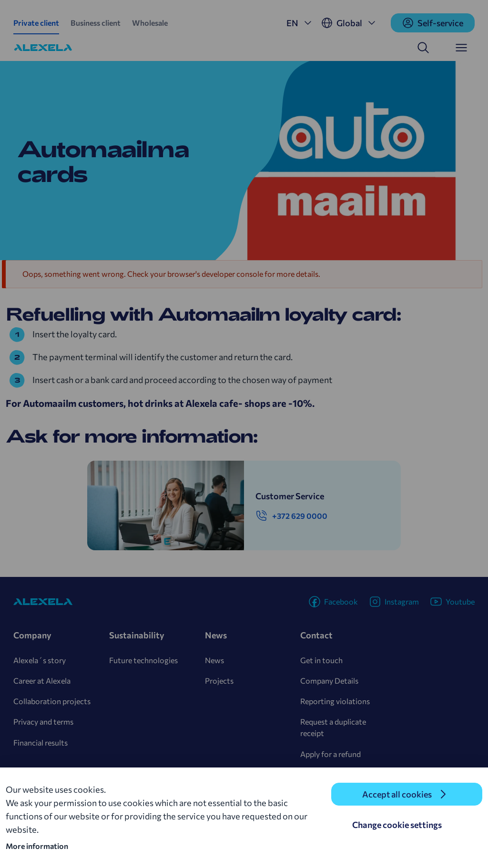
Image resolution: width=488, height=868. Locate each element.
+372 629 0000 (291, 516)
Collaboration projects (52, 701)
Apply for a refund (330, 754)
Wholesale (150, 23)
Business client (96, 23)
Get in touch (321, 660)
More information (37, 846)
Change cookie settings (397, 825)
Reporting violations (335, 701)
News (214, 660)
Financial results (41, 742)
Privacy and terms (43, 722)
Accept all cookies (397, 794)
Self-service (433, 23)
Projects (219, 681)
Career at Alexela (42, 681)
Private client (36, 23)
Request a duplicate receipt (333, 727)
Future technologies (143, 660)
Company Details (329, 681)
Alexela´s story (40, 660)
